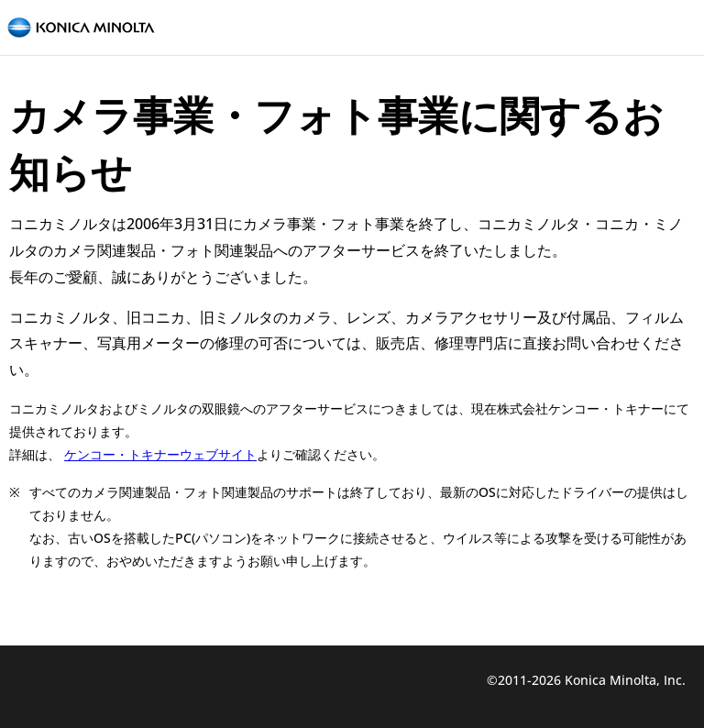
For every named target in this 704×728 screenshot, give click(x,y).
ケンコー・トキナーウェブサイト (160, 454)
